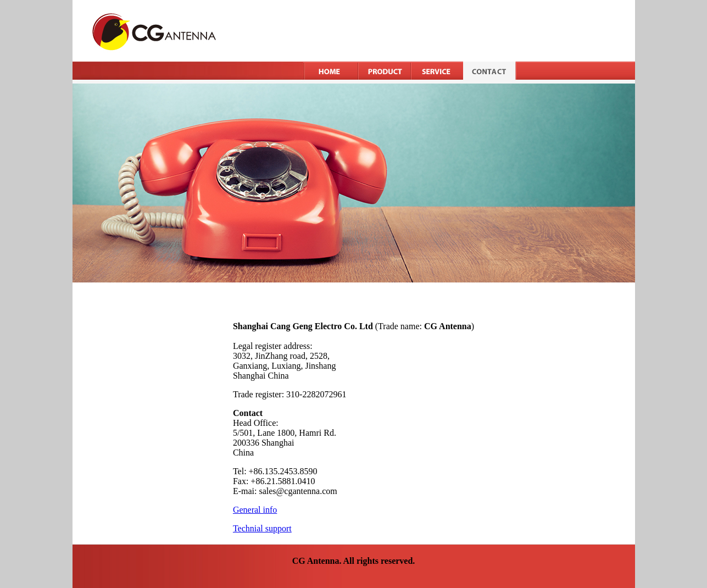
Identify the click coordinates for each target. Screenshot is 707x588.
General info (255, 510)
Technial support (262, 528)
